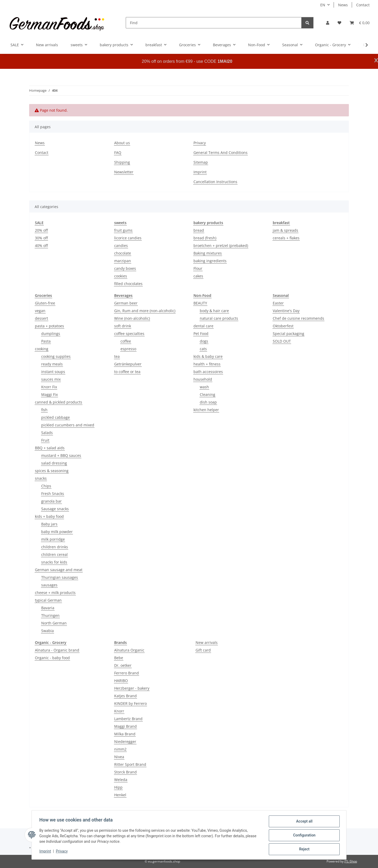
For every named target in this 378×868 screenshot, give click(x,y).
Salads (47, 433)
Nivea (119, 757)
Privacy (63, 852)
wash (204, 387)
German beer (126, 303)
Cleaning (208, 394)
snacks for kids (54, 562)
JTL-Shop (351, 861)
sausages (49, 585)
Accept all (303, 822)
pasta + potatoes (49, 326)
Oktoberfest (283, 326)
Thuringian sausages (60, 577)
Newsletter (124, 172)
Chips (46, 486)
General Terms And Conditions (220, 153)
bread (199, 230)
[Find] (214, 23)
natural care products (219, 318)
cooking (42, 349)
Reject (303, 849)
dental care (203, 326)
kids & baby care (208, 356)
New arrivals (207, 642)
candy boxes (125, 268)
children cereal (54, 554)
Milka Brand (125, 734)
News (343, 5)
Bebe (119, 658)
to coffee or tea (127, 372)
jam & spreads (285, 230)
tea (117, 356)
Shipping (122, 162)
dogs (204, 341)
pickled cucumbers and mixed (68, 425)
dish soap (208, 402)
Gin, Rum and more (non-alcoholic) (145, 311)
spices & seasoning (52, 471)
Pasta (46, 341)
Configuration (303, 836)
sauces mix (51, 379)
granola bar (51, 501)
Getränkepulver (128, 364)
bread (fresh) (205, 238)
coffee (126, 341)
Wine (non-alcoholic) (132, 318)
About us (122, 143)
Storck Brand (125, 772)
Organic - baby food (52, 658)
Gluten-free (45, 303)
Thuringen (50, 615)
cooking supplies (56, 356)
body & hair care (214, 311)
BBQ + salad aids (50, 448)
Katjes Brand (125, 696)
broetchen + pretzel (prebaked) (221, 246)
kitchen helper (206, 410)
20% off (41, 230)
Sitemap (201, 162)
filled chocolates (128, 284)
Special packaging (288, 334)
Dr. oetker (123, 665)
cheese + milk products (55, 593)
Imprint (46, 852)
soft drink (123, 326)
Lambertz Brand (128, 719)
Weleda (121, 780)
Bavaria (48, 608)
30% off (41, 238)
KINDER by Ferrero (130, 703)
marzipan (123, 261)
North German (54, 623)
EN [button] (323, 5)
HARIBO (121, 681)
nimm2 (120, 749)
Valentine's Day (286, 311)
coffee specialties (129, 334)
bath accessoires (208, 372)
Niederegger (125, 742)
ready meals (52, 364)
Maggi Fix (49, 394)
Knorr (119, 711)
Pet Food (201, 334)
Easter (278, 303)
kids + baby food (49, 516)
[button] (328, 23)
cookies (121, 276)
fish (44, 410)
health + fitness (207, 364)
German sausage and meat (59, 570)
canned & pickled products (59, 402)
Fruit (45, 440)
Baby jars (49, 524)
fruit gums (123, 230)
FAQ (118, 153)
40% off (41, 246)
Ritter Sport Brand (130, 764)
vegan (40, 311)
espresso (128, 349)
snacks (41, 478)
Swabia (48, 631)
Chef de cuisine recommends (298, 318)
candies (121, 246)
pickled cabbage (56, 417)
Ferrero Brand (127, 673)
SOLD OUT (282, 341)
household (203, 379)
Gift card (203, 650)
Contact (363, 5)
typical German (48, 600)
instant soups (53, 372)
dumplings (51, 334)
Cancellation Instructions (215, 182)
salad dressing (54, 463)
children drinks (55, 547)
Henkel (120, 795)
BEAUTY (200, 303)
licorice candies (128, 238)
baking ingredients (210, 261)
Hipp (118, 787)
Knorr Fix (49, 387)
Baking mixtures (208, 253)
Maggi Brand (125, 726)
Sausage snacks (55, 509)
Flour (198, 268)
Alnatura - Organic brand (57, 650)
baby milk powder (57, 532)
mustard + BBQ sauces (61, 455)
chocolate (123, 253)
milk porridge (53, 539)
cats (203, 349)
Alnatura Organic (129, 650)
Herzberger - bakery (132, 688)
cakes (198, 276)
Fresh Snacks (53, 494)
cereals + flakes (286, 238)
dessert (41, 318)
